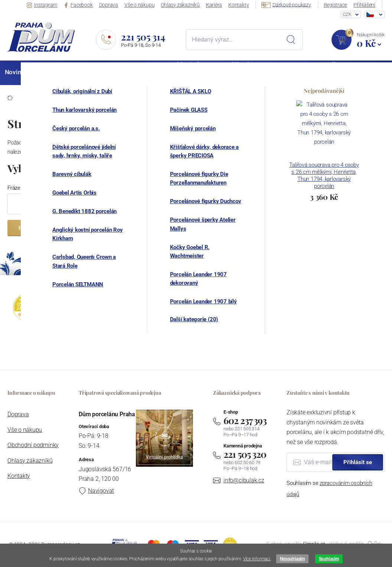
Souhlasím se (329, 489)
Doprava (113, 5)
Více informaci (257, 559)
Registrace (337, 5)
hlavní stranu (189, 152)
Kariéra (217, 5)
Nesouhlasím (292, 559)
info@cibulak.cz (244, 480)
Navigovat (96, 491)
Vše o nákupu (143, 5)
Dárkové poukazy (288, 4)
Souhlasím (329, 559)
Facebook (83, 5)
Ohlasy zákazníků (183, 5)
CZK (347, 15)
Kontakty (241, 5)
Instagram (47, 5)
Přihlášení (365, 5)
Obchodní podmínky (33, 445)
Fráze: (14, 188)
